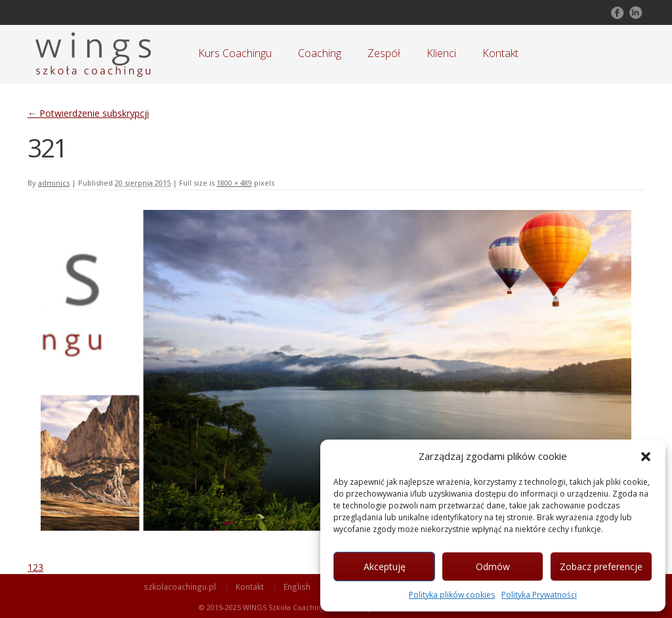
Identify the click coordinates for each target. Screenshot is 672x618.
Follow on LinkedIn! (635, 12)
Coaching (320, 53)
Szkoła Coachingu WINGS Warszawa (93, 54)
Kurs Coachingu (235, 53)
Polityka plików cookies (452, 595)
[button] (646, 457)
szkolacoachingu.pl (180, 587)
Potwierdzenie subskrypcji (88, 113)
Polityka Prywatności (539, 595)
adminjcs (54, 183)
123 (35, 567)
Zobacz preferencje (601, 566)
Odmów (493, 566)
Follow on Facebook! (616, 12)
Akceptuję (385, 566)
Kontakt (500, 53)
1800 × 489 (234, 183)
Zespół (384, 53)
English (297, 587)
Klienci (441, 53)
